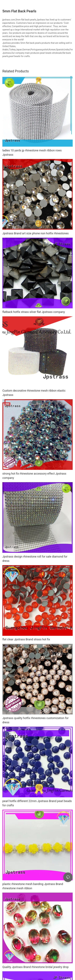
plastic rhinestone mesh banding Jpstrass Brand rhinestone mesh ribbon (33, 886)
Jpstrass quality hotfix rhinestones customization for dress (35, 720)
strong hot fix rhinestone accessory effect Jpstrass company (34, 476)
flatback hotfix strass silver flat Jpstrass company (34, 312)
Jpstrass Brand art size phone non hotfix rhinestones (35, 233)
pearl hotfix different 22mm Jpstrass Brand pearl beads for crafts (37, 803)
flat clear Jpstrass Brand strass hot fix (26, 639)
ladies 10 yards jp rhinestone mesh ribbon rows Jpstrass (32, 152)
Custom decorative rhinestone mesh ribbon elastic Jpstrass (34, 393)
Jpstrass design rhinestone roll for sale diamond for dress (35, 559)
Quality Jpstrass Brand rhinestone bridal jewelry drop (35, 967)
